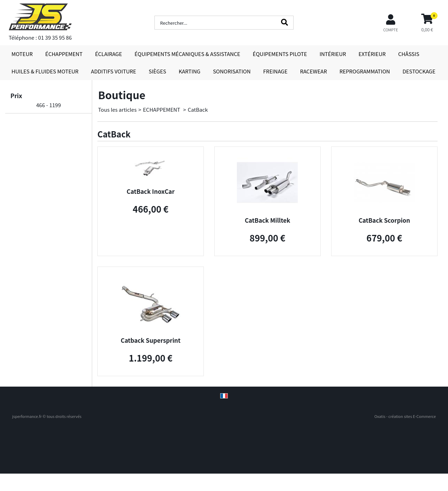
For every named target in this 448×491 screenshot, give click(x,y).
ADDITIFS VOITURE (114, 71)
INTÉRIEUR (333, 54)
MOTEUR (22, 54)
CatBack (198, 109)
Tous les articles (117, 109)
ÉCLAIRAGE (109, 54)
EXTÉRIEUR (372, 54)
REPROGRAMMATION (365, 71)
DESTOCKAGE (419, 71)
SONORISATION (232, 71)
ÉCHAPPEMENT (64, 54)
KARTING (190, 71)
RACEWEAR (314, 71)
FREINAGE (275, 71)
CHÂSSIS (409, 54)
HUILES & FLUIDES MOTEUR (45, 71)
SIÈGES (157, 71)
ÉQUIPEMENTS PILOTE (280, 54)
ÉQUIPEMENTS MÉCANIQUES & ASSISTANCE (187, 54)
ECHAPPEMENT (162, 109)
